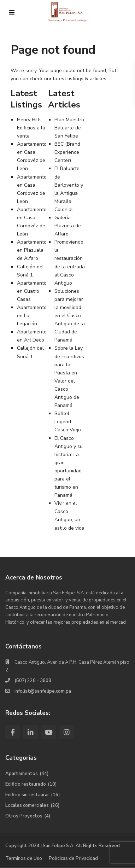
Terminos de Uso (24, 858)
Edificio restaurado (26, 784)
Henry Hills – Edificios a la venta (31, 128)
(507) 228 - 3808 (33, 681)
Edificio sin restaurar (27, 795)
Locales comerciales (27, 805)
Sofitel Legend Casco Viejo (68, 422)
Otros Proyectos (24, 816)
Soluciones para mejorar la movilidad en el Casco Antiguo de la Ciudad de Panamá (70, 316)
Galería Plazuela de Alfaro (68, 226)
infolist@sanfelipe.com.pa (43, 691)
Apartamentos (22, 774)
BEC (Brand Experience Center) (67, 152)
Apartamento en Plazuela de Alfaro (32, 250)
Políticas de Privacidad (73, 858)
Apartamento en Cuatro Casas (32, 291)
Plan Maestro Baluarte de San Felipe (69, 128)
